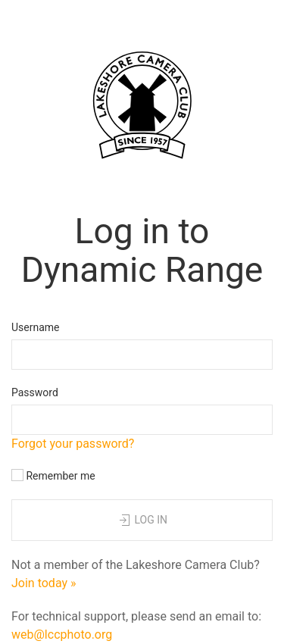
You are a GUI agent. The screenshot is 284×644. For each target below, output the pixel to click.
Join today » (44, 583)
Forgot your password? (73, 444)
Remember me (53, 475)
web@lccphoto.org (62, 635)
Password (35, 392)
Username (36, 327)
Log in (142, 521)
